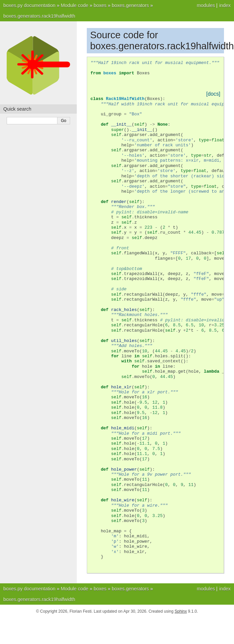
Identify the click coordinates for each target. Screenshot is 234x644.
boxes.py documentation (29, 5)
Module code (74, 5)
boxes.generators (130, 5)
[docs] (213, 94)
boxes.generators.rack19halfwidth (39, 16)
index (225, 5)
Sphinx (181, 611)
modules (206, 5)
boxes (100, 5)
